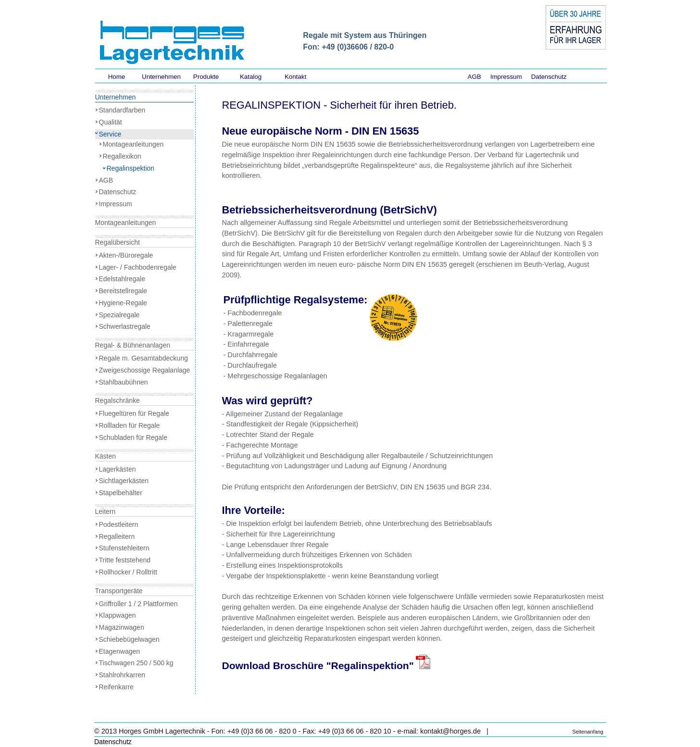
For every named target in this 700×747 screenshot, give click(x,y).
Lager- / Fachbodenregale (138, 267)
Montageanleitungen (133, 144)
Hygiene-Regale (123, 303)
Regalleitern (117, 536)
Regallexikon (122, 156)
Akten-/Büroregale (126, 255)
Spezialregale (119, 315)
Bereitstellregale (123, 291)
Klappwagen (118, 615)
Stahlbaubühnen (124, 382)
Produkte (206, 77)
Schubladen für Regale (133, 437)
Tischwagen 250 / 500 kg (136, 663)
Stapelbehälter (121, 493)
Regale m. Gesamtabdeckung (144, 358)
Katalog (251, 77)
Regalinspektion (131, 168)
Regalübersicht (118, 242)
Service (110, 134)
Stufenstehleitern (124, 548)
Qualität (111, 122)
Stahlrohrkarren (122, 675)
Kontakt (295, 77)
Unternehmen (161, 77)
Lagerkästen (118, 469)
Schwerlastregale (125, 326)
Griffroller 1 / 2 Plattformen (138, 604)
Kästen (106, 456)
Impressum (506, 77)
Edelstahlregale (122, 279)
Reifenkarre (116, 687)
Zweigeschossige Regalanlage (145, 370)
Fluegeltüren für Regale (134, 413)
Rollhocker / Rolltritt (128, 572)
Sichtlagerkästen (124, 481)
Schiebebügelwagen (129, 639)
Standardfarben (122, 110)
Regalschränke (118, 400)
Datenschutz (549, 77)
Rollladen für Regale (130, 425)
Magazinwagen (122, 627)
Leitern (106, 511)
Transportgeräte (119, 591)
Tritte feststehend (125, 560)
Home (117, 77)
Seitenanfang (588, 732)
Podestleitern (119, 524)
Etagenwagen (120, 651)
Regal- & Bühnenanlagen (133, 345)
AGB (475, 77)
